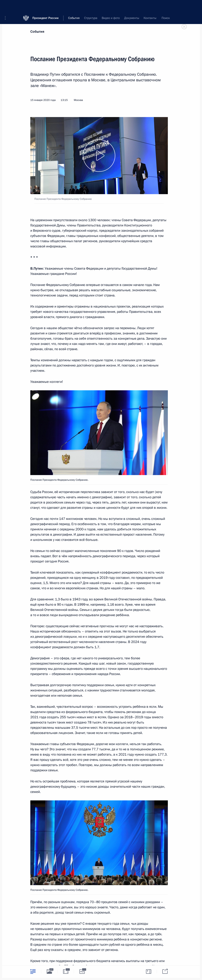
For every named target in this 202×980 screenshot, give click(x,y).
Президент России (45, 6)
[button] (7, 6)
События (37, 32)
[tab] (33, 971)
